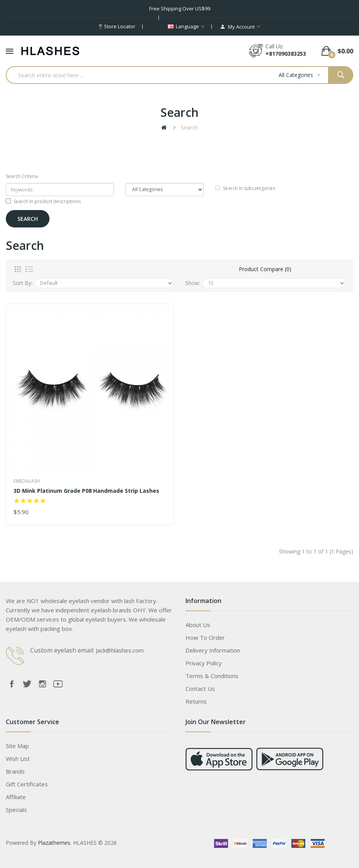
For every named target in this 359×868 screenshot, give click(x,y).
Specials (16, 810)
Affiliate (16, 797)
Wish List (18, 759)
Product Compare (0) (265, 269)
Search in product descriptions (43, 201)
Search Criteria (22, 176)
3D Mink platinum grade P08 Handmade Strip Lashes (86, 491)
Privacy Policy (204, 663)
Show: (193, 283)
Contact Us (200, 689)
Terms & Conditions (212, 676)
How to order (205, 637)
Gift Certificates (27, 784)
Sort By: (23, 283)
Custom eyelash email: (62, 650)
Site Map (17, 746)
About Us (198, 625)
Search (189, 127)
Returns (196, 701)
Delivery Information (213, 650)
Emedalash (27, 481)
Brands (15, 771)
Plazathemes (54, 843)
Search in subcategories (245, 188)
